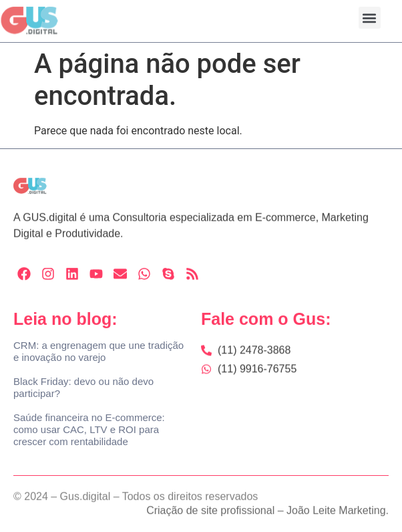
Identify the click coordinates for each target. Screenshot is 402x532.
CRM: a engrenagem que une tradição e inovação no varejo (98, 351)
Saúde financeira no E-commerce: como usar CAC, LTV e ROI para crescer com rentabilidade (89, 429)
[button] (370, 18)
